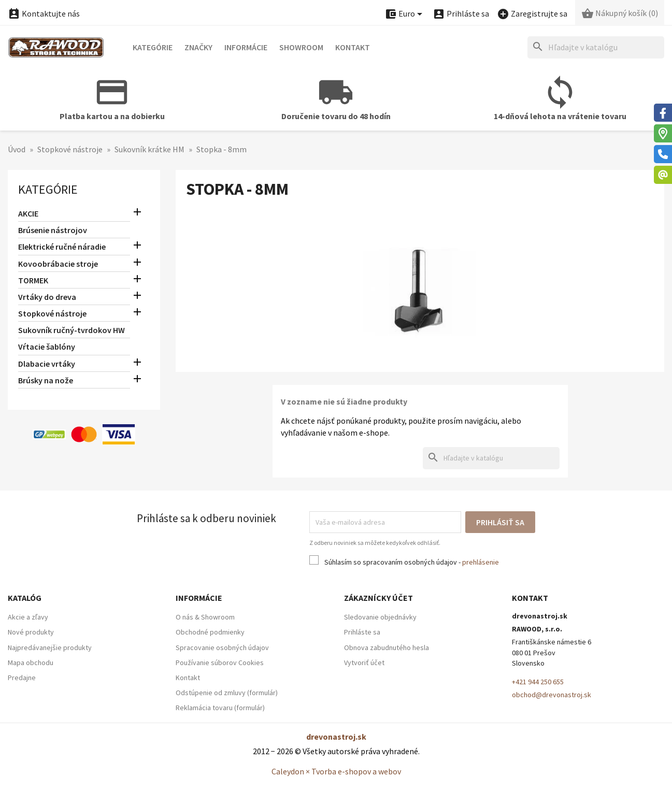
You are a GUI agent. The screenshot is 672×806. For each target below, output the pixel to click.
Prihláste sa (362, 632)
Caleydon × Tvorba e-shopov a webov (336, 771)
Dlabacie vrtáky (47, 364)
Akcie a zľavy (28, 617)
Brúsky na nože (46, 380)
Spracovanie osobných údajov (222, 647)
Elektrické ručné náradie (62, 247)
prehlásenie (481, 562)
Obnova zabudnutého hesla (387, 647)
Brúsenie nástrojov (53, 230)
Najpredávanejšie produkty (50, 647)
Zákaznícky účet (378, 598)
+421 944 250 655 (538, 682)
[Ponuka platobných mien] (405, 14)
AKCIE (28, 213)
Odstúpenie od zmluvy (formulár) (227, 693)
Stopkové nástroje (52, 313)
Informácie (246, 47)
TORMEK (33, 280)
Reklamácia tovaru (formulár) (220, 708)
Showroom (301, 47)
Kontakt (353, 47)
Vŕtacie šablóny (47, 347)
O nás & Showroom (205, 617)
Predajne (22, 678)
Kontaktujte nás (44, 13)
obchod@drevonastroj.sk (552, 695)
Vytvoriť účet (364, 663)
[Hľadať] (596, 47)
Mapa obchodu (31, 663)
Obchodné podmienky (210, 632)
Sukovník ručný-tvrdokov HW (72, 330)
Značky (198, 47)
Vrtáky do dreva (47, 297)
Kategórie (153, 47)
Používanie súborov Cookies (220, 663)
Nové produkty (31, 632)
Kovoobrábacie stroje (58, 264)
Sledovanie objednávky (380, 617)
